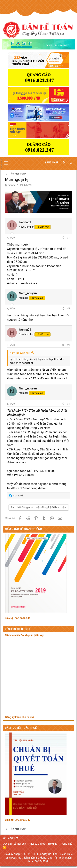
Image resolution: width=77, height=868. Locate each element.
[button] (6, 163)
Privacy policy (37, 844)
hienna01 (13, 185)
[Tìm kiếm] (71, 163)
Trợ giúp (53, 844)
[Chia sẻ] (63, 238)
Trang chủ (66, 844)
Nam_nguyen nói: (20, 353)
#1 (69, 238)
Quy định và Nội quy (14, 844)
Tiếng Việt (10, 838)
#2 (69, 309)
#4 (69, 404)
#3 (69, 345)
